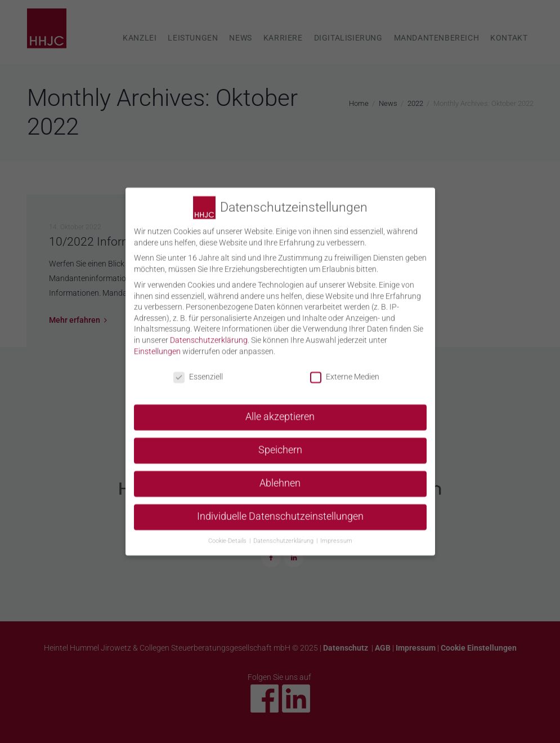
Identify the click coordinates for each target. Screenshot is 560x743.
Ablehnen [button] (280, 477)
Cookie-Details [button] (228, 535)
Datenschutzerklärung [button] (284, 535)
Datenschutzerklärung (209, 334)
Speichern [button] (280, 444)
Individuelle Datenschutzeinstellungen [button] (280, 510)
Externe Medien (345, 371)
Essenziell (198, 371)
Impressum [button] (336, 535)
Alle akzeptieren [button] (280, 411)
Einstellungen (157, 345)
